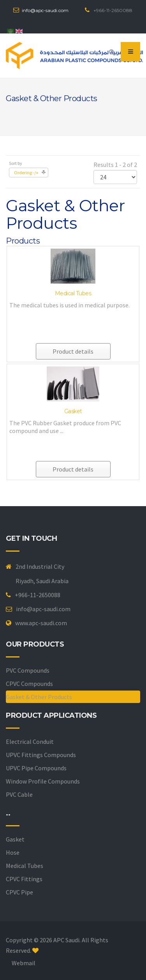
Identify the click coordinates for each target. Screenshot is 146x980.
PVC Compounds (28, 670)
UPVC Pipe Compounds (36, 768)
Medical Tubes (73, 293)
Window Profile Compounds (43, 781)
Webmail (24, 963)
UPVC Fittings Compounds (41, 755)
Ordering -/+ (26, 173)
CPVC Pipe (19, 892)
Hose (13, 852)
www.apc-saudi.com (41, 623)
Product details (73, 351)
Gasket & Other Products (39, 697)
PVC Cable (19, 794)
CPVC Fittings (24, 879)
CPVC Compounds (29, 684)
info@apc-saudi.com (45, 10)
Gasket (73, 411)
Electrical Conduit (30, 742)
